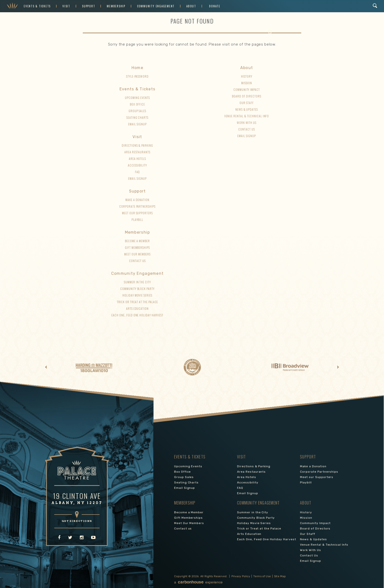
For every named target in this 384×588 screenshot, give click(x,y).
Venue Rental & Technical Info (247, 116)
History (247, 76)
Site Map (280, 576)
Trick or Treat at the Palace (138, 302)
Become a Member (137, 241)
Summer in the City (137, 282)
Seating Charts (137, 117)
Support (89, 6)
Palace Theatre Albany (12, 6)
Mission (247, 83)
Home (137, 68)
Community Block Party (137, 289)
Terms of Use (262, 576)
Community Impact (247, 90)
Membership (116, 6)
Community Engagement (156, 6)
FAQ (138, 172)
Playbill (138, 220)
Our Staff (247, 103)
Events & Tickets (37, 6)
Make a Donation (137, 200)
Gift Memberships (137, 247)
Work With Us (247, 123)
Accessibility (137, 165)
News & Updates (247, 109)
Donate (215, 6)
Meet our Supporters (137, 213)
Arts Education (137, 308)
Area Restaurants (137, 152)
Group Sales (138, 111)
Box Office (138, 104)
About (191, 6)
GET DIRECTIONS (77, 521)
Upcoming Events (137, 98)
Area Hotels (138, 159)
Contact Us (247, 129)
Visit (66, 6)
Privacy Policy (241, 576)
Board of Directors (246, 96)
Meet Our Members (137, 254)
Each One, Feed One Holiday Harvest (137, 315)
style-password (137, 76)
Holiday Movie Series (137, 295)
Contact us (137, 261)
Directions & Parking (137, 145)
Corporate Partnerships (137, 206)
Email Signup (137, 124)
